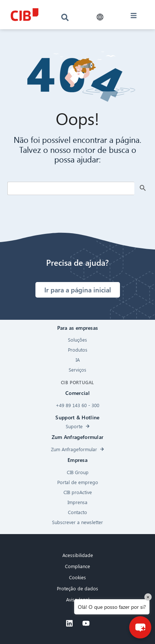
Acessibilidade (78, 555)
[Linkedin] (69, 623)
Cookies (77, 577)
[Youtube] (86, 623)
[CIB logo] (25, 15)
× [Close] (148, 597)
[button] (100, 17)
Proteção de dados (77, 588)
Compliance (77, 566)
